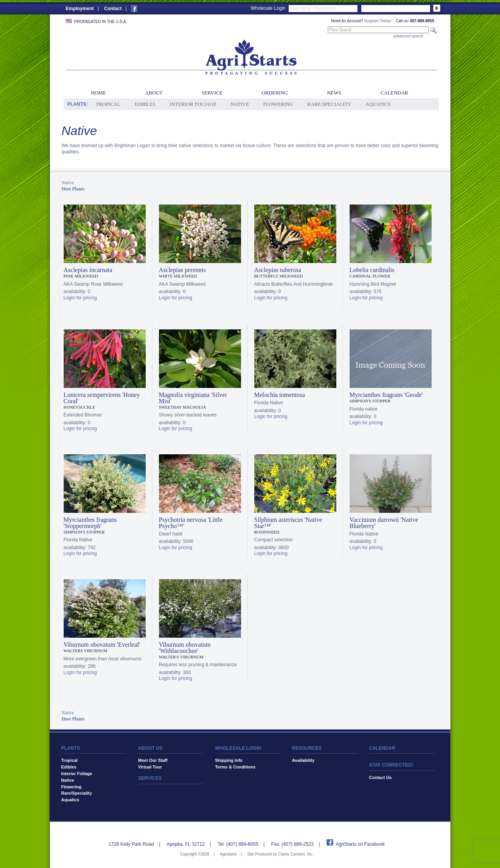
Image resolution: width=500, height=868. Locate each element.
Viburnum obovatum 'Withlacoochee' (185, 648)
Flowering (278, 104)
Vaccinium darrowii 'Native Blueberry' (384, 523)
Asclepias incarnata (88, 270)
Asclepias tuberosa (278, 270)
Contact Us (380, 777)
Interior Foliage (193, 104)
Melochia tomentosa (280, 395)
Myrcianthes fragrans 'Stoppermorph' (90, 523)
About (154, 93)
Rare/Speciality (329, 104)
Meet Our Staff (153, 760)
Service (212, 93)
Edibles (145, 104)
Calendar (394, 93)
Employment (80, 9)
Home (98, 93)
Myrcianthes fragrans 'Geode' (386, 395)
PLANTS (71, 748)
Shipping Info (229, 760)
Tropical (108, 104)
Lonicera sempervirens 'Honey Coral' (102, 398)
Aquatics (378, 104)
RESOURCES (307, 748)
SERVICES (150, 778)
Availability (304, 760)
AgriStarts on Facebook (360, 844)
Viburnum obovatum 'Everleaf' (102, 645)
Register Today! (378, 21)
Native (240, 104)
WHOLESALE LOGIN (238, 748)
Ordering (275, 93)
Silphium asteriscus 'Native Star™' (288, 523)
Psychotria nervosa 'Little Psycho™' (191, 523)
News (334, 93)
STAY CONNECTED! (391, 765)
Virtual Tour (150, 767)
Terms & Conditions (236, 767)
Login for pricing (80, 298)
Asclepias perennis (182, 270)
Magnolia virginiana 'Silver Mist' (193, 398)
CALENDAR (382, 748)
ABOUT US (151, 748)
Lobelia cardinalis (372, 270)
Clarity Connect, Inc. (296, 854)
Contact (113, 9)
